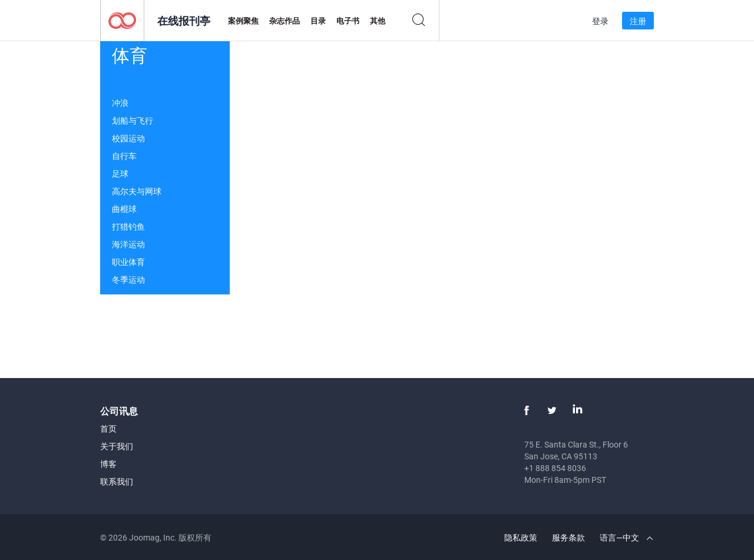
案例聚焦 (243, 21)
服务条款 (568, 537)
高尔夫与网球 (137, 191)
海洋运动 (128, 244)
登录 (600, 21)
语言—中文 (626, 537)
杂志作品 (285, 21)
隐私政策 (521, 537)
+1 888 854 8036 (555, 468)
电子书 (348, 21)
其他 (378, 21)
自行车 (124, 156)
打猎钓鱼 (128, 226)
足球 (120, 173)
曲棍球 (124, 209)
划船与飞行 (133, 120)
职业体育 (128, 262)
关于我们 (117, 446)
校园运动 (128, 138)
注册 (638, 21)
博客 (108, 464)
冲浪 (120, 103)
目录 (318, 21)
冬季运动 (128, 279)
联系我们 (117, 481)
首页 (108, 428)
